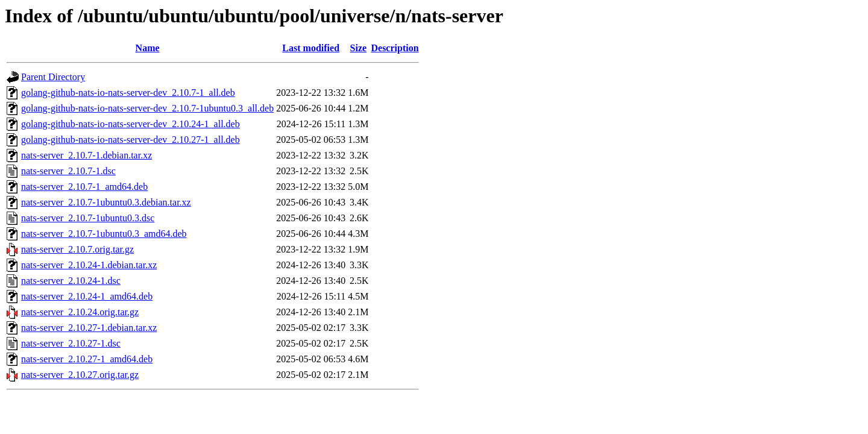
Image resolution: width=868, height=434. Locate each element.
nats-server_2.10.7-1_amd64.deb (84, 187)
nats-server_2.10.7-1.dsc (68, 171)
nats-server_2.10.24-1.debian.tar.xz (89, 265)
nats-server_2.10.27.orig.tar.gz (80, 375)
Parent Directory (53, 77)
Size (359, 48)
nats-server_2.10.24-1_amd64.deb (87, 296)
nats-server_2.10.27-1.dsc (71, 343)
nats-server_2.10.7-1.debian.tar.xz (86, 155)
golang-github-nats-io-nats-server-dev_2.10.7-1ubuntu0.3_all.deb (147, 108)
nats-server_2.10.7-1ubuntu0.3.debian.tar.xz (106, 202)
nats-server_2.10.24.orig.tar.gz (80, 312)
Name (148, 48)
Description (395, 48)
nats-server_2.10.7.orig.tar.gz (77, 249)
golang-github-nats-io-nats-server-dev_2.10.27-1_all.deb (131, 140)
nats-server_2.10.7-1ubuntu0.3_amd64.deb (104, 234)
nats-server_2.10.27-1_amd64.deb (87, 359)
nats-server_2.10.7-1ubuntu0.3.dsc (88, 218)
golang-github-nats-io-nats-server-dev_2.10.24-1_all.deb (131, 124)
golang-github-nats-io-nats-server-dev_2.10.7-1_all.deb (128, 93)
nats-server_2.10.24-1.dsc (71, 281)
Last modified (311, 48)
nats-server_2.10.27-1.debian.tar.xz (89, 328)
